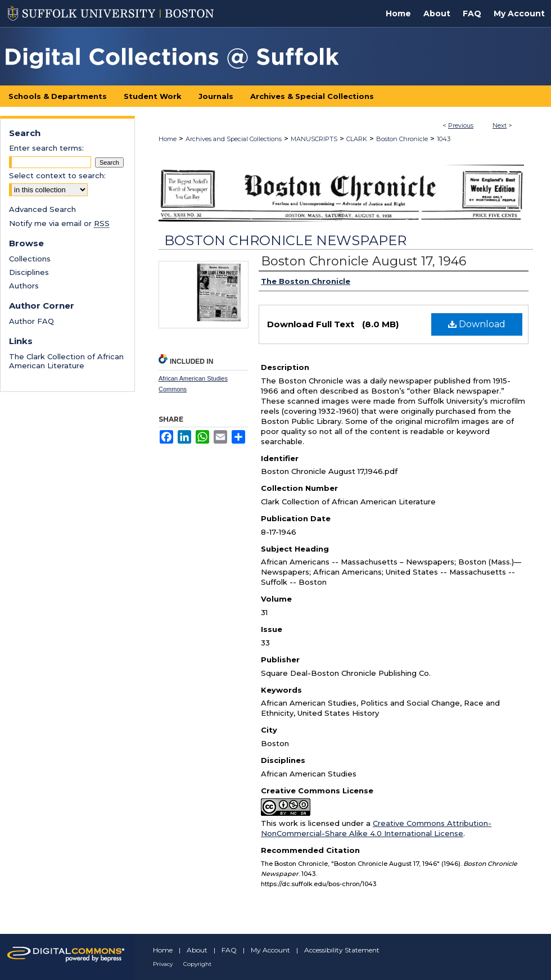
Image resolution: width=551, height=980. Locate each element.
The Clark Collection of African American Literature (66, 361)
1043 (444, 139)
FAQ (229, 950)
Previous (461, 125)
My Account (270, 950)
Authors (24, 286)
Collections (30, 259)
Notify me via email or (59, 223)
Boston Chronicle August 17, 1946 (363, 261)
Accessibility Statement (342, 950)
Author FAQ (31, 321)
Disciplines (29, 272)
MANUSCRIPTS (314, 139)
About (197, 950)
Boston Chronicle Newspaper (285, 240)
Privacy (163, 964)
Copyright (197, 964)
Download (477, 324)
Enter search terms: (46, 148)
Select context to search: (57, 175)
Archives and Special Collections (234, 139)
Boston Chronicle (402, 139)
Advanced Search (42, 209)
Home (168, 139)
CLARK (357, 139)
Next (500, 125)
